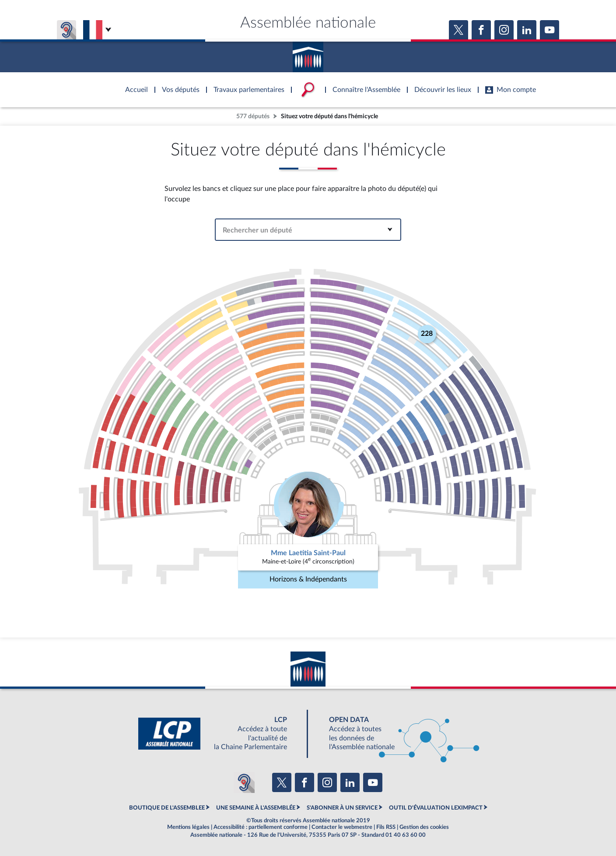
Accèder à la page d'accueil (308, 54)
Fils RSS (386, 827)
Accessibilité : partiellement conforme (261, 827)
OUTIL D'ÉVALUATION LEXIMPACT (436, 808)
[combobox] (308, 230)
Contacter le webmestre (342, 827)
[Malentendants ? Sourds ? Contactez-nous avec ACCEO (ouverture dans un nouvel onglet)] (244, 782)
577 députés (253, 116)
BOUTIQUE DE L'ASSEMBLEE (167, 808)
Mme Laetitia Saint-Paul (308, 553)
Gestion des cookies (424, 827)
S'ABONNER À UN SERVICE (342, 808)
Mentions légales (188, 827)
